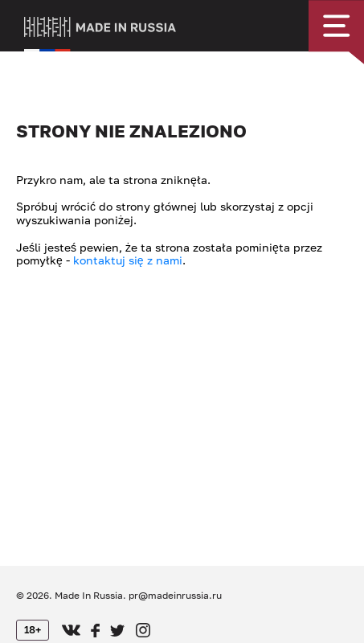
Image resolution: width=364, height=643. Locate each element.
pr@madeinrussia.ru (175, 595)
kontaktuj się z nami (128, 260)
